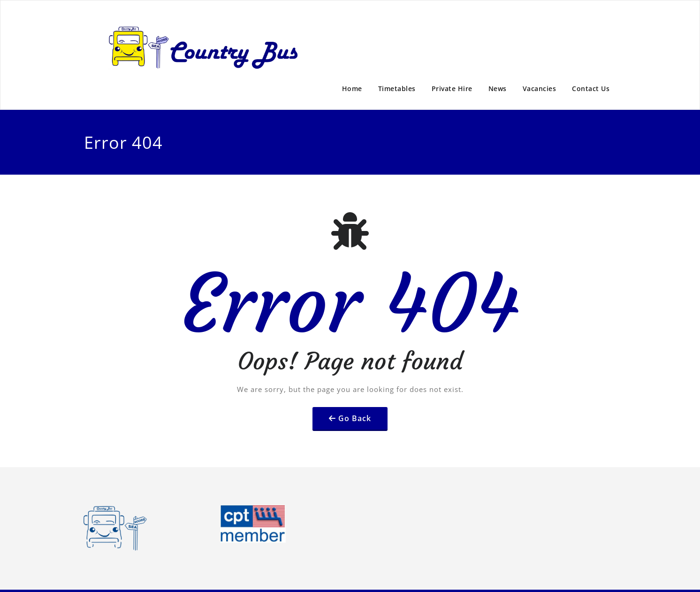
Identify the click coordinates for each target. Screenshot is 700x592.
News (498, 88)
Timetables (397, 88)
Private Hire (452, 88)
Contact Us (591, 88)
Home (352, 88)
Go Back (355, 418)
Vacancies (540, 88)
